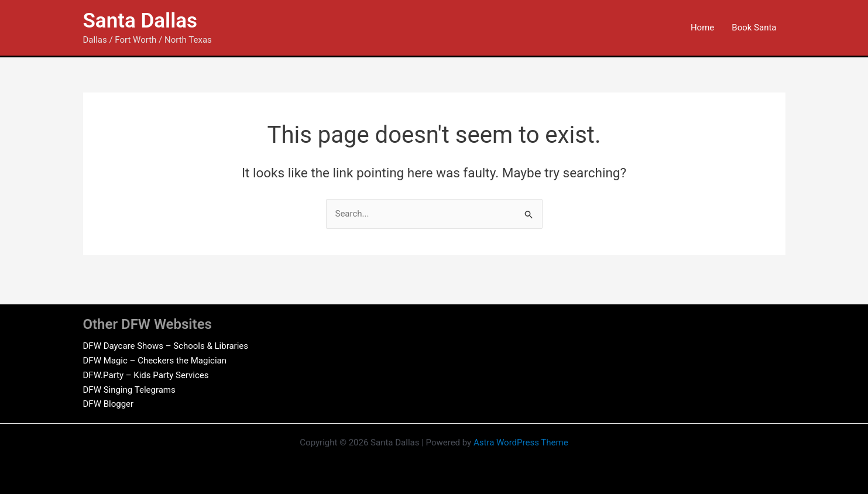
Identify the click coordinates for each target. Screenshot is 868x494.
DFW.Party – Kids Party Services (146, 375)
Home (702, 28)
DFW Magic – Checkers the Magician (155, 361)
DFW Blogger (109, 404)
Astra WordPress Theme (521, 442)
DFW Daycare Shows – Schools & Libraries (166, 346)
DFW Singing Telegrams (129, 390)
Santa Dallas (140, 21)
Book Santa (754, 28)
